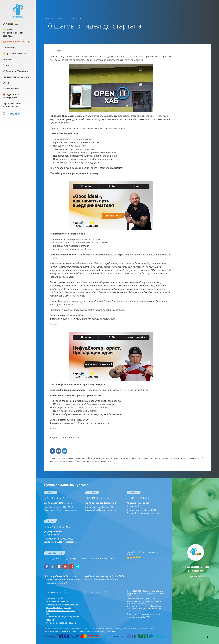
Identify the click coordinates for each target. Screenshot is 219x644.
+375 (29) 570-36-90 (57, 527)
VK (78, 438)
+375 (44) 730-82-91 (97, 498)
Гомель (134, 492)
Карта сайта (96, 592)
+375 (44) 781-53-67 (139, 498)
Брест (50, 521)
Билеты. (54, 428)
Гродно (92, 492)
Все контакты (55, 592)
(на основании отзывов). (145, 553)
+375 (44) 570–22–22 (57, 498)
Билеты (54, 324)
